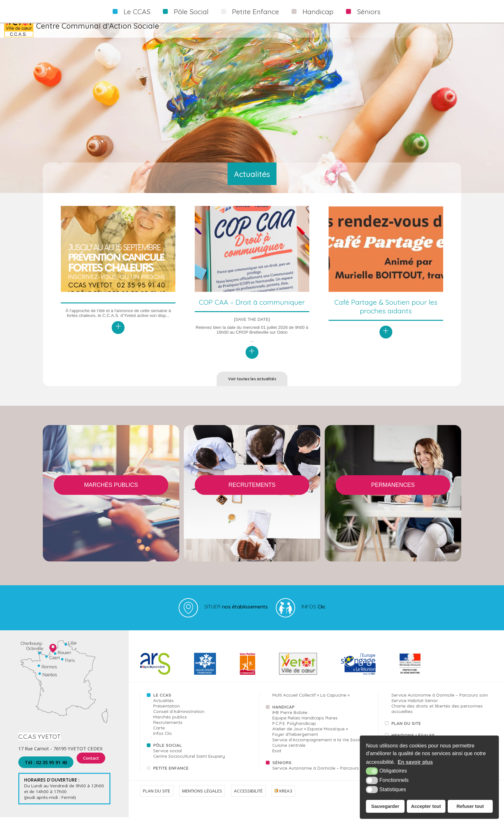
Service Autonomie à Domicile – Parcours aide (321, 775)
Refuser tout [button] (470, 806)
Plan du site (406, 730)
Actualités (163, 707)
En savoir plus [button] (415, 762)
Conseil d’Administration (179, 718)
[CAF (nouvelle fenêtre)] (205, 680)
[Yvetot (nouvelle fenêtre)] (298, 680)
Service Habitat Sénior (415, 707)
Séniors (369, 11)
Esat (277, 757)
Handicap (318, 11)
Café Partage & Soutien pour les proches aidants (386, 306)
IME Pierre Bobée (290, 719)
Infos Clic (163, 740)
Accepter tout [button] (426, 806)
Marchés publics (170, 723)
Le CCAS (137, 11)
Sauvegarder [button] (385, 806)
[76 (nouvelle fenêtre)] (248, 680)
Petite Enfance (256, 11)
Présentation (167, 713)
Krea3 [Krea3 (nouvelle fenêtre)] (283, 797)
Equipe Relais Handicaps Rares (305, 724)
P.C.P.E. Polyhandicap (294, 730)
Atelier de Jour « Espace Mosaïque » (310, 735)
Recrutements (168, 729)
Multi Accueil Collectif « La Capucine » (311, 702)
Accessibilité (248, 797)
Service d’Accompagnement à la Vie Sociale (319, 746)
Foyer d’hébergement (295, 741)
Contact (92, 769)
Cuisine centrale (289, 752)
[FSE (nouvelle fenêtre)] (358, 680)
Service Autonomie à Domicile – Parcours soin (440, 702)
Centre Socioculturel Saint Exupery (189, 763)
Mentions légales (202, 797)
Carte (159, 734)
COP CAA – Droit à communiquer (252, 302)
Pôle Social (191, 11)
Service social (168, 757)
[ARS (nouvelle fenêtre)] (155, 680)
